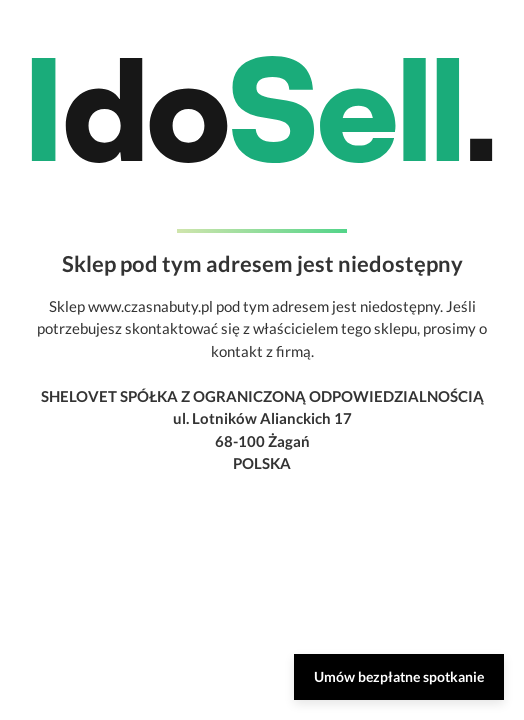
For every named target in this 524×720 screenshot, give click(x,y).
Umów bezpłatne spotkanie (399, 676)
